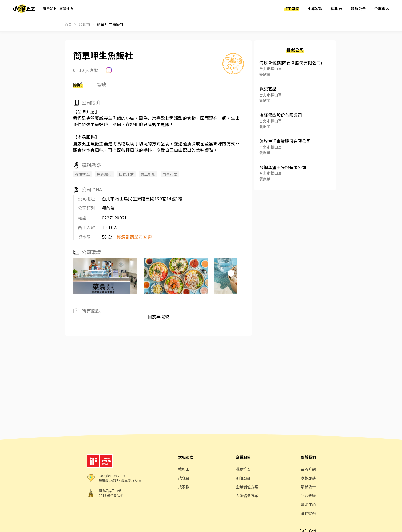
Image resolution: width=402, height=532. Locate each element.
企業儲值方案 (247, 487)
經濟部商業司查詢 (134, 237)
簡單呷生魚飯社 (110, 24)
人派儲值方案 (247, 495)
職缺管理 (243, 469)
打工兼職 (292, 9)
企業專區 (382, 9)
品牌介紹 (308, 469)
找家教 (184, 487)
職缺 (101, 84)
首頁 (68, 24)
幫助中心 (308, 504)
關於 (78, 84)
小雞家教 (315, 9)
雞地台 (337, 9)
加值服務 (243, 478)
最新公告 (358, 9)
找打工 (184, 469)
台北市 (84, 24)
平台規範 (308, 495)
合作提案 (308, 513)
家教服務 (308, 478)
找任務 (184, 478)
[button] (231, 273)
